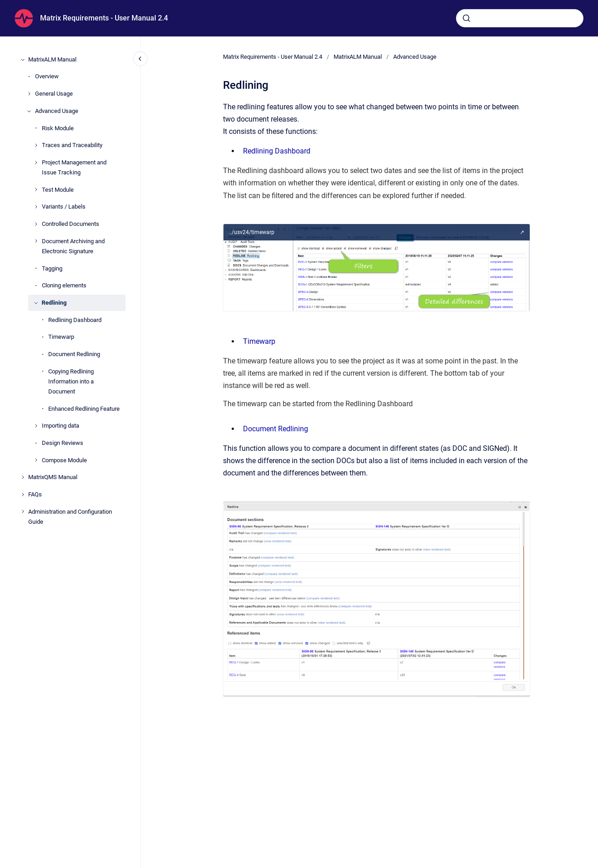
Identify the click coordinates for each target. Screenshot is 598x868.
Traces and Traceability (72, 145)
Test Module (58, 190)
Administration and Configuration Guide (70, 517)
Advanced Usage (57, 111)
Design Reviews (63, 443)
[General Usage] (29, 94)
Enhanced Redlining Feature (84, 409)
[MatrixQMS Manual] (23, 477)
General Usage (54, 94)
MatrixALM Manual (52, 59)
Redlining (54, 303)
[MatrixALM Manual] (23, 60)
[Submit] (466, 18)
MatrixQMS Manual (53, 477)
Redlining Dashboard (75, 320)
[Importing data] (36, 426)
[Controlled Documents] (36, 224)
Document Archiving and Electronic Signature (73, 246)
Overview (47, 76)
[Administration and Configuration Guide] (23, 511)
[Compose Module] (36, 460)
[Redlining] (36, 303)
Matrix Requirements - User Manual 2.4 (104, 18)
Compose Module (64, 460)
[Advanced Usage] (29, 111)
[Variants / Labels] (36, 207)
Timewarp (61, 337)
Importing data (61, 426)
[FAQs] (23, 495)
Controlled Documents (71, 224)
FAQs (35, 494)
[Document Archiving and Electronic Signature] (36, 241)
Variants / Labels (64, 207)
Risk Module (58, 128)
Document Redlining (74, 354)
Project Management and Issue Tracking (74, 167)
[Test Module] (36, 189)
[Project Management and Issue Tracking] (36, 163)
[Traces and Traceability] (36, 145)
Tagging (52, 268)
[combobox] (520, 18)
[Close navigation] (140, 59)
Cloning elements (64, 285)
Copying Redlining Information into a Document (71, 381)
